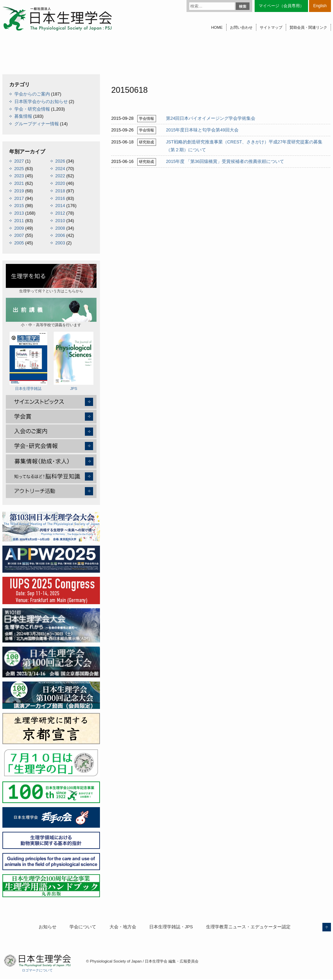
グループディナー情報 (37, 124)
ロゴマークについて (37, 970)
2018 (60, 191)
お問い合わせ (241, 27)
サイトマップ (271, 27)
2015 (19, 206)
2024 (60, 169)
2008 (60, 228)
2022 (60, 176)
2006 (60, 235)
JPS (74, 361)
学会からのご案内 (32, 94)
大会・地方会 (123, 927)
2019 (19, 191)
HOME (217, 27)
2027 (19, 161)
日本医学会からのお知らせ (41, 101)
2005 (19, 243)
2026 (60, 161)
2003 (60, 243)
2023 (19, 176)
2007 (19, 235)
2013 (19, 213)
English (320, 6)
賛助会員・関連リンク (308, 27)
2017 (19, 198)
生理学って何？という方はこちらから (51, 278)
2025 (19, 169)
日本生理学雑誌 (28, 361)
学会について (83, 927)
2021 (19, 183)
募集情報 (23, 116)
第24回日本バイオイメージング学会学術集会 (211, 118)
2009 (19, 228)
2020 (60, 183)
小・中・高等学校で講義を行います (51, 312)
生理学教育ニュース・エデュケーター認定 (248, 927)
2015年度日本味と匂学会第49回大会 (202, 130)
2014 (60, 206)
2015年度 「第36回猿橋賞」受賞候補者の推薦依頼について (225, 161)
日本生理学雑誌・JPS (171, 927)
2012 (60, 213)
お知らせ (48, 927)
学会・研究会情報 (32, 109)
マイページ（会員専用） (281, 6)
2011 (19, 221)
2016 (60, 198)
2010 (60, 221)
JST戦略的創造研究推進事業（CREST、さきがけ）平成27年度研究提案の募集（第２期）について (244, 146)
